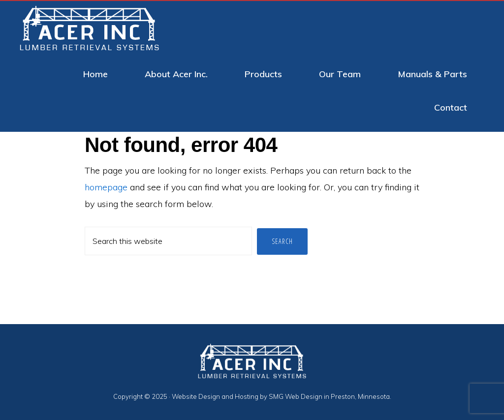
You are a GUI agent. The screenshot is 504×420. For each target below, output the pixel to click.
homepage (106, 187)
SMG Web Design (296, 396)
